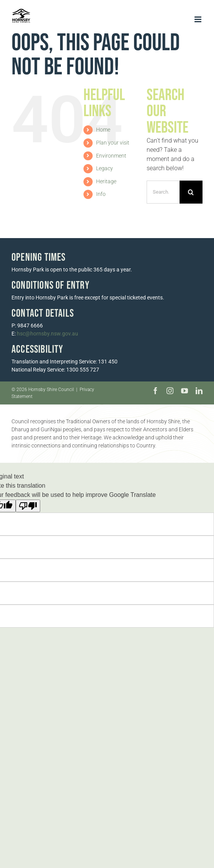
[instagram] (170, 391)
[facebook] (155, 391)
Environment (111, 156)
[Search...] (163, 192)
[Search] (191, 192)
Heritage (106, 181)
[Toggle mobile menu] (198, 19)
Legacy (105, 168)
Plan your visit (113, 143)
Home (103, 130)
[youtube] (185, 391)
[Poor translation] (28, 506)
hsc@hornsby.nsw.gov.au (47, 334)
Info (101, 194)
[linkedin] (199, 391)
